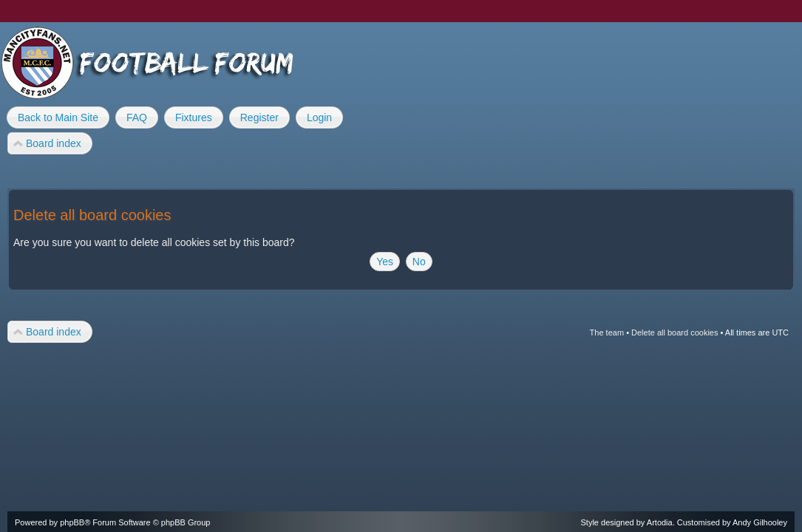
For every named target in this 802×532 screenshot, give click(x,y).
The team (607, 332)
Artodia (660, 522)
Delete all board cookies (674, 332)
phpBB (72, 522)
